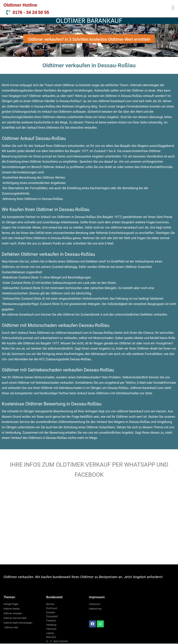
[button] (173, 8)
